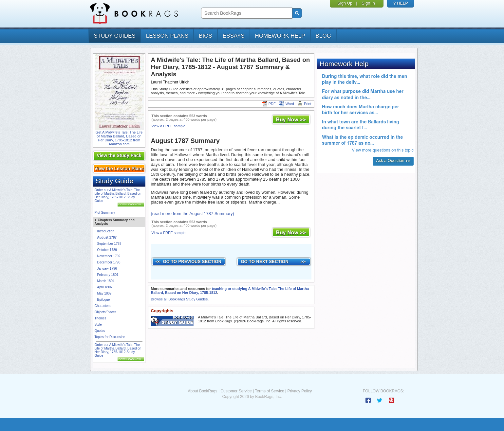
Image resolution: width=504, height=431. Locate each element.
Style (98, 324)
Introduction (106, 231)
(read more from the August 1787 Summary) (193, 214)
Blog (323, 36)
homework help (280, 36)
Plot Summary (105, 213)
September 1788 (109, 244)
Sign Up (345, 3)
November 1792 (109, 256)
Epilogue (104, 300)
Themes (101, 318)
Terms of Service (269, 391)
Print (304, 104)
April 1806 (105, 287)
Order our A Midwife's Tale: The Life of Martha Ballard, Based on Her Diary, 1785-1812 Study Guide (118, 195)
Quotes (100, 331)
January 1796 (107, 269)
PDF (269, 104)
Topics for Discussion (110, 337)
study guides (115, 36)
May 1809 (104, 293)
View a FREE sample (169, 126)
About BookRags (202, 391)
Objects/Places (106, 312)
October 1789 (107, 250)
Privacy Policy (299, 391)
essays (234, 36)
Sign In (368, 3)
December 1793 (109, 262)
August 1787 (107, 237)
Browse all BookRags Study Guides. (180, 299)
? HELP (401, 3)
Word (287, 104)
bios (205, 36)
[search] (246, 13)
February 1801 (108, 275)
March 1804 (106, 281)
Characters (103, 306)
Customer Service (236, 391)
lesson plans (167, 36)
